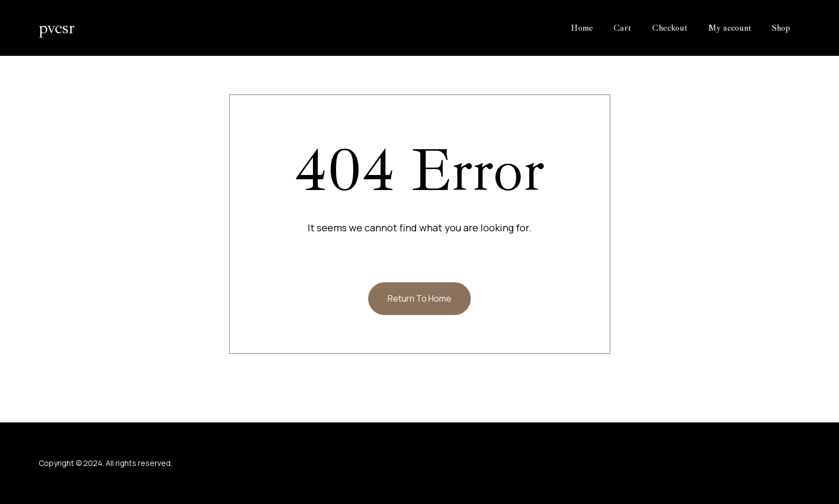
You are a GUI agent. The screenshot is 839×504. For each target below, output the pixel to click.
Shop (781, 28)
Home (582, 28)
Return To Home (419, 298)
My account (730, 28)
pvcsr (57, 28)
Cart (622, 28)
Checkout (670, 28)
